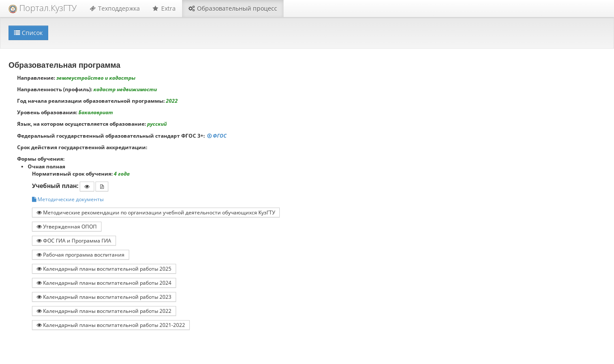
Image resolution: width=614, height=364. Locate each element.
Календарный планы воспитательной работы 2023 (104, 297)
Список (28, 33)
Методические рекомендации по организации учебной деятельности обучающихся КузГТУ (156, 212)
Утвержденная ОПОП (67, 226)
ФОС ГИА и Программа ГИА (74, 240)
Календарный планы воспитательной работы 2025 (104, 269)
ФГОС (217, 136)
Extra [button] (164, 8)
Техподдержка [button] (115, 8)
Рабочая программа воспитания (81, 254)
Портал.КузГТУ (43, 8)
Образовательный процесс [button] (233, 8)
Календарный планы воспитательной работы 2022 (104, 311)
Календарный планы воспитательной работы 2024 (104, 283)
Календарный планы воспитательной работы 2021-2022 (111, 325)
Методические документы (68, 199)
